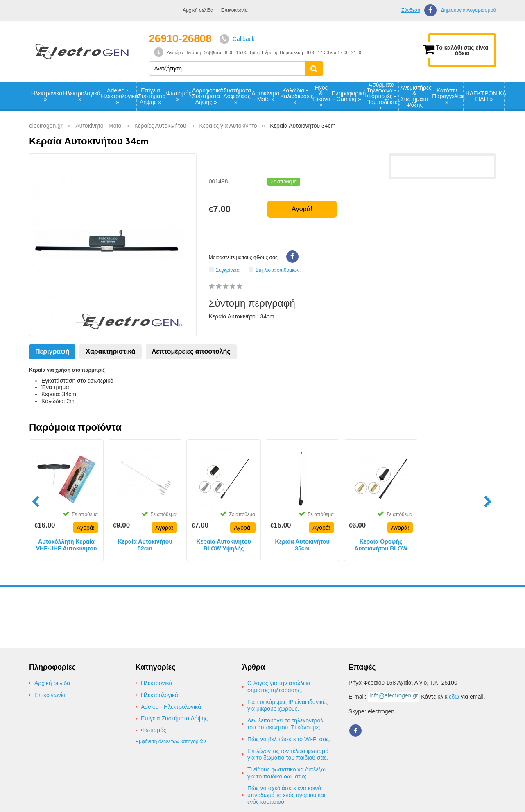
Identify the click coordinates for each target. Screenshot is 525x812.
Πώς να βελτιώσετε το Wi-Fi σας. (289, 739)
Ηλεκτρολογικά (81, 96)
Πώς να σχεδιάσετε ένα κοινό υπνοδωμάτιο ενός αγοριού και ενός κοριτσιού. (286, 795)
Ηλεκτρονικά (46, 96)
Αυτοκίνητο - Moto (265, 96)
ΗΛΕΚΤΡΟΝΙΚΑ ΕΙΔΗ (485, 96)
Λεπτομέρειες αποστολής (191, 351)
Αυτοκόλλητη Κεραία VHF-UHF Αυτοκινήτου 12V (67, 545)
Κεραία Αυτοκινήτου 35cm (302, 545)
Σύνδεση (411, 10)
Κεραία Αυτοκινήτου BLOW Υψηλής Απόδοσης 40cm (223, 545)
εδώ (454, 697)
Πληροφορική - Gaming (348, 96)
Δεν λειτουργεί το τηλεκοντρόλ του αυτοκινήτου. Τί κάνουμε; (285, 724)
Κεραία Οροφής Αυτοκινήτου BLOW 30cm (381, 545)
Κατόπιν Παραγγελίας (448, 96)
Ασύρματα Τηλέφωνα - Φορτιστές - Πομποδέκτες (382, 96)
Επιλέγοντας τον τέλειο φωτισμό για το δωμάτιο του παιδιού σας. (288, 754)
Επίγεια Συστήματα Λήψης (151, 96)
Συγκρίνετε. (228, 270)
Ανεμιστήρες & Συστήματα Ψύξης (415, 96)
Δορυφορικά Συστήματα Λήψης (207, 96)
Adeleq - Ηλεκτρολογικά (118, 96)
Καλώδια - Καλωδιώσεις (296, 96)
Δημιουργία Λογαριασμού (468, 10)
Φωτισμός (178, 96)
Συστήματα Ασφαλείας (236, 96)
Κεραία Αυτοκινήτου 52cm (145, 545)
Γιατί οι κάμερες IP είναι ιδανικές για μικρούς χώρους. (288, 705)
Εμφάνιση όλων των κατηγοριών (171, 742)
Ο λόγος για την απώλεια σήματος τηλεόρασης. (279, 687)
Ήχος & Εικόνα (321, 96)
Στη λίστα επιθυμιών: (278, 270)
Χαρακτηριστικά (110, 351)
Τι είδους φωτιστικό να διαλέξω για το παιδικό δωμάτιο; (286, 773)
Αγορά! (302, 209)
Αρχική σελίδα (198, 10)
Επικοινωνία (234, 10)
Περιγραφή (52, 351)
